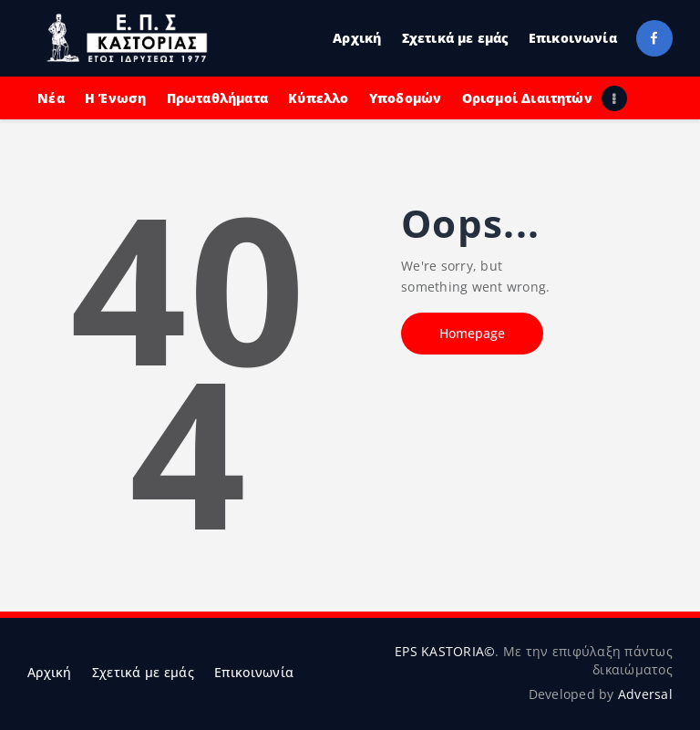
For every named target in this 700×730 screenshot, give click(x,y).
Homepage (472, 333)
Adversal (645, 694)
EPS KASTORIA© (445, 651)
